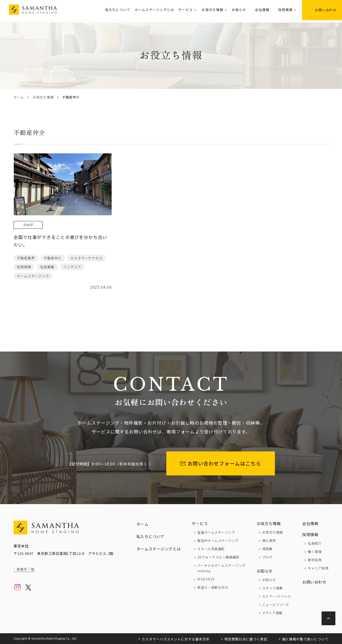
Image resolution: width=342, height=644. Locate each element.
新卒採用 (315, 560)
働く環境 (315, 551)
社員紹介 (315, 543)
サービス (186, 10)
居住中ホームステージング (218, 540)
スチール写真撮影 (211, 549)
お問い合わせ (322, 10)
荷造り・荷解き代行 (213, 587)
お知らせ (239, 10)
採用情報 (285, 10)
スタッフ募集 (273, 588)
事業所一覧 (26, 569)
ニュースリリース (276, 604)
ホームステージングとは (154, 10)
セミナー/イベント (277, 596)
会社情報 (262, 10)
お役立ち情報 (212, 10)
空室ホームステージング (216, 532)
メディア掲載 (272, 613)
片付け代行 (206, 579)
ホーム (19, 97)
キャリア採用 (318, 568)
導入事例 (269, 540)
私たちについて (118, 10)
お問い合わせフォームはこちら (221, 463)
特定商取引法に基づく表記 (246, 639)
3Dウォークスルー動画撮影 (218, 557)
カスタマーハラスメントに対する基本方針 (176, 639)
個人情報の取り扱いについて (305, 639)
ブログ (267, 557)
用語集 (267, 549)
